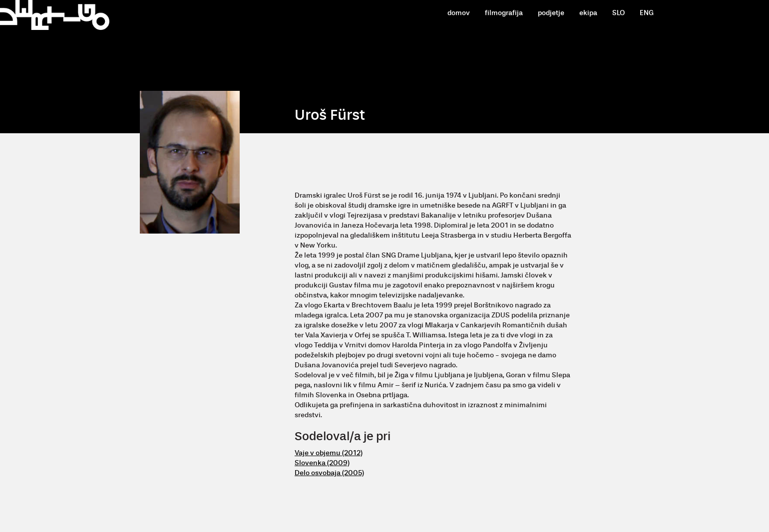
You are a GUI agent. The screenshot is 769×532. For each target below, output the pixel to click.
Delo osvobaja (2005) (329, 473)
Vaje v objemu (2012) (329, 453)
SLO (618, 13)
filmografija (504, 13)
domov (459, 13)
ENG (647, 13)
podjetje (551, 13)
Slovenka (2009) (322, 463)
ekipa (588, 13)
